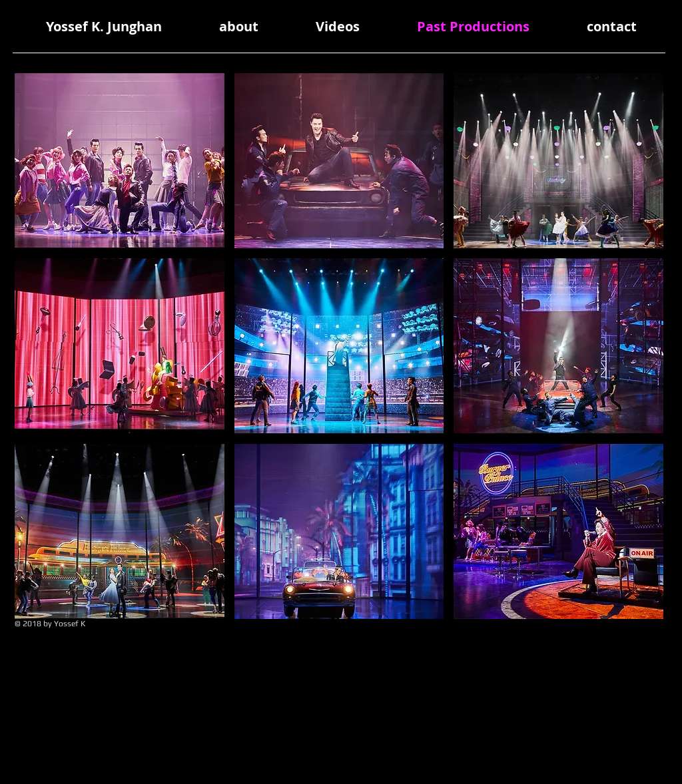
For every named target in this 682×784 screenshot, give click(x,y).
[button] (120, 161)
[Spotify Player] (582, 646)
